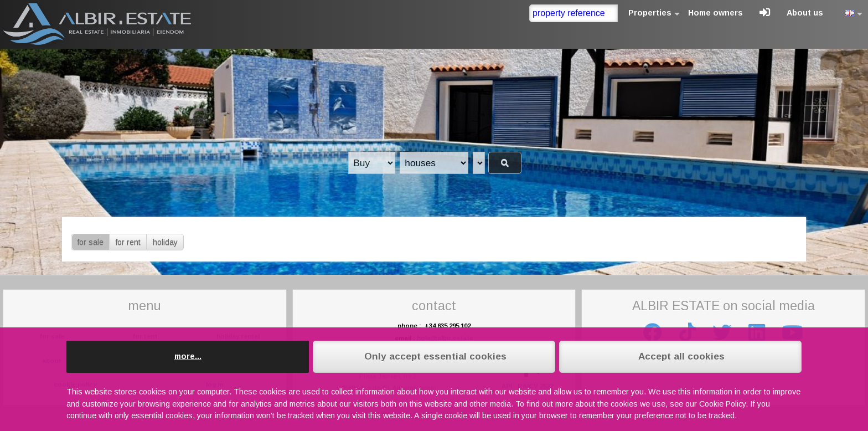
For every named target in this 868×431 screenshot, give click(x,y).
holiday (165, 242)
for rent (128, 242)
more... (188, 356)
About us (805, 13)
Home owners (715, 13)
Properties (650, 13)
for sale (91, 242)
